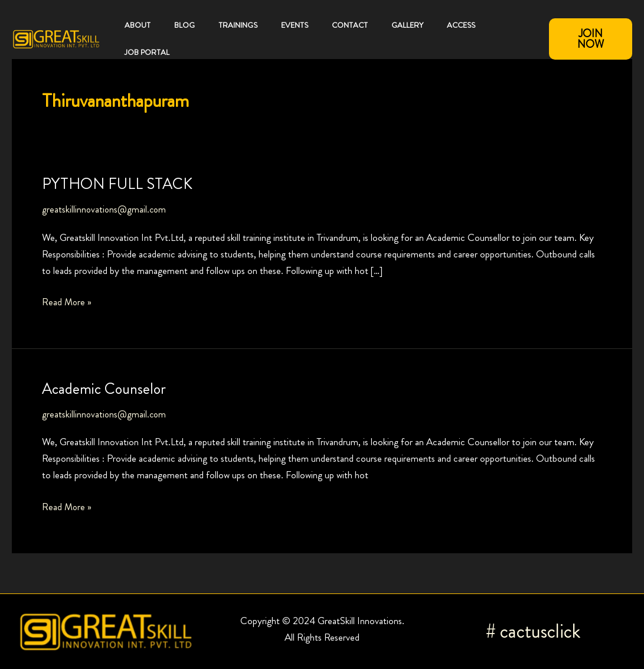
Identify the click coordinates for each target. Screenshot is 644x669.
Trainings (238, 25)
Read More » (67, 301)
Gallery (407, 25)
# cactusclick (533, 631)
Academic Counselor (104, 389)
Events (295, 25)
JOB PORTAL (147, 52)
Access (461, 25)
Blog (184, 25)
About (138, 25)
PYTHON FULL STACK (117, 184)
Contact (350, 25)
